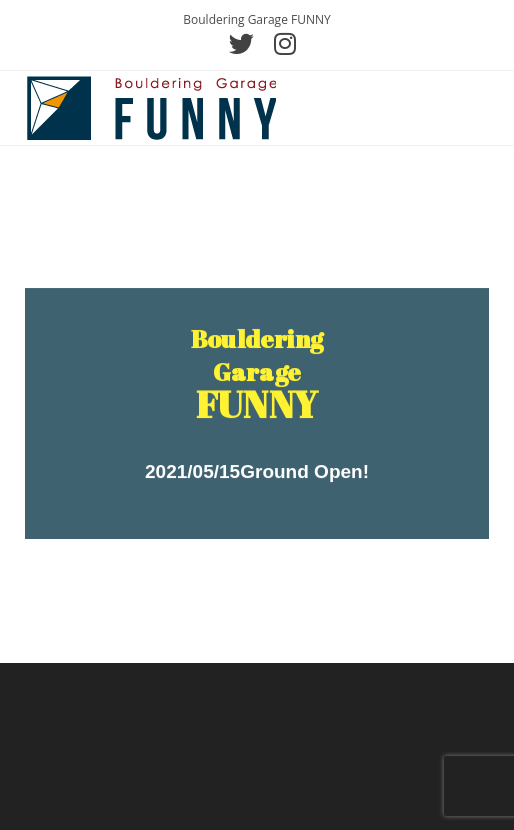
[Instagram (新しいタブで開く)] (280, 43)
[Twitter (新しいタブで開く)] (241, 43)
